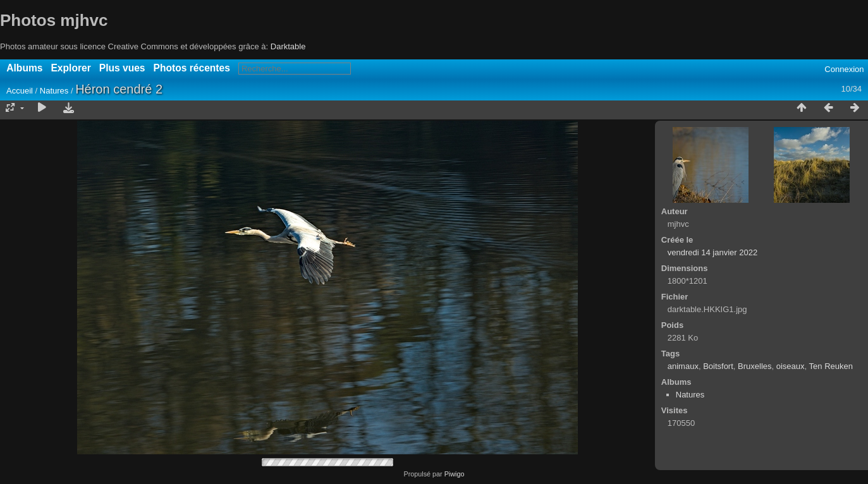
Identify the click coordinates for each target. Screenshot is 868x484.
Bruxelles (755, 366)
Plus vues (122, 68)
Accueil (20, 91)
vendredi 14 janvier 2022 (712, 252)
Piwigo (455, 474)
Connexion (844, 69)
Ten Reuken (831, 366)
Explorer (70, 68)
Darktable (288, 46)
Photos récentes (192, 68)
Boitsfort (718, 366)
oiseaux (791, 366)
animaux (683, 366)
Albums (24, 68)
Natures (54, 91)
